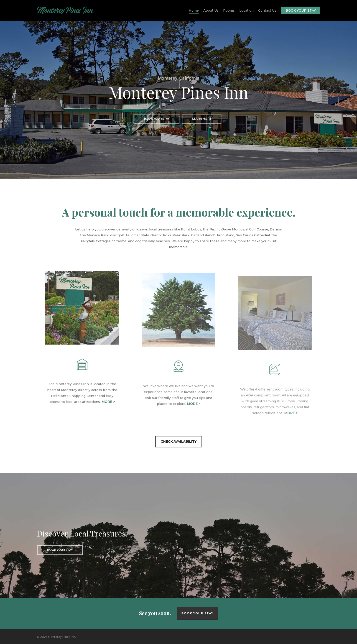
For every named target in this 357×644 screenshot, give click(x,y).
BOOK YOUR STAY (197, 613)
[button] (156, 119)
